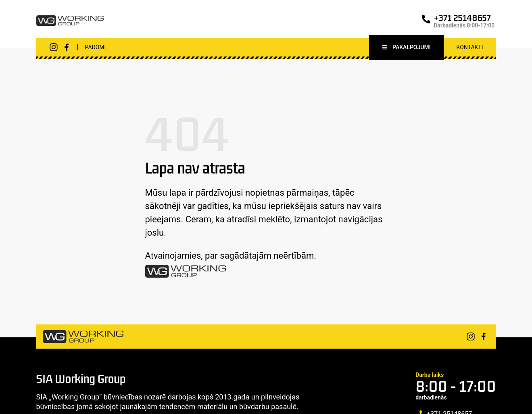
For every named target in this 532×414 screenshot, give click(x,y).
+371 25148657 (462, 18)
